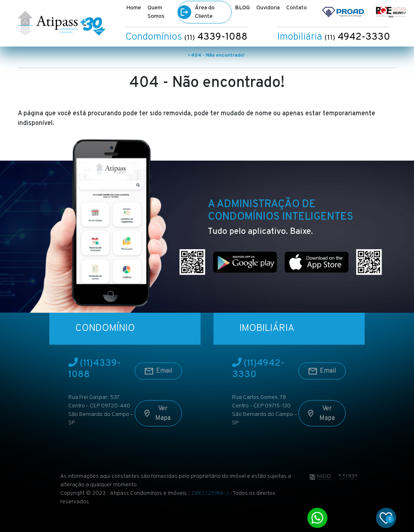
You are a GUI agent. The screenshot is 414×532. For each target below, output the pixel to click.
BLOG (242, 8)
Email (158, 372)
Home (134, 8)
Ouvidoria (268, 8)
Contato (297, 8)
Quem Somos (156, 12)
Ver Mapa (157, 414)
